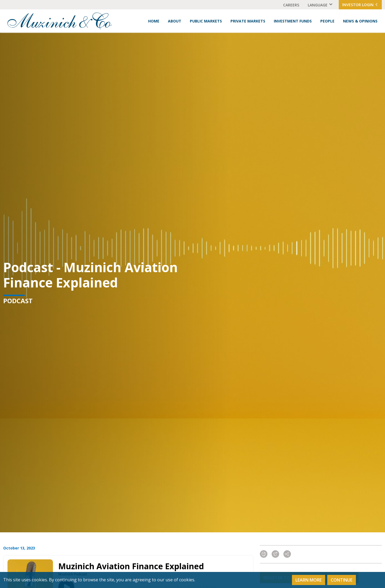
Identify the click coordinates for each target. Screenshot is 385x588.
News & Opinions (360, 21)
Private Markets (248, 21)
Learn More (309, 580)
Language (318, 5)
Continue (342, 580)
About (175, 21)
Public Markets (206, 21)
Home (154, 21)
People (327, 21)
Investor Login (360, 5)
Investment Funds (293, 21)
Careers (291, 5)
